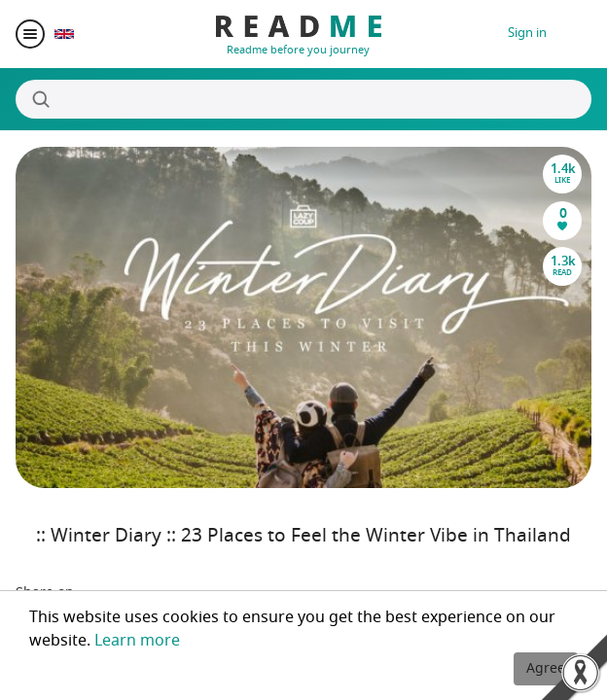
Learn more (137, 641)
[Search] (303, 99)
